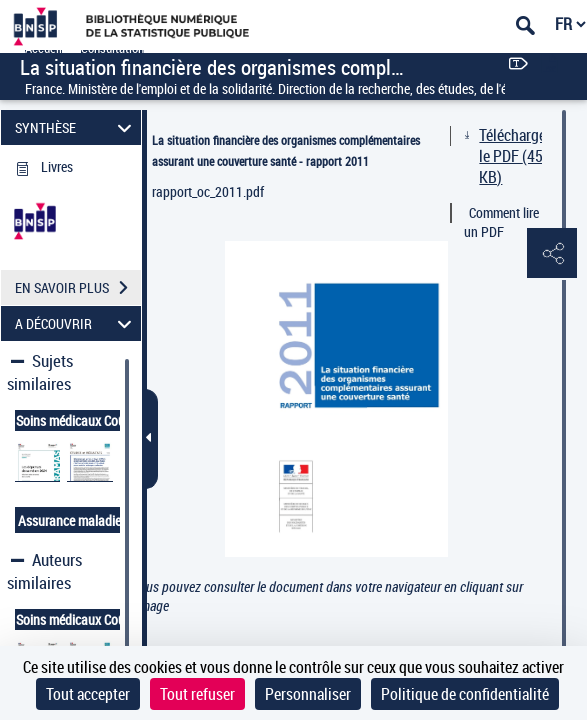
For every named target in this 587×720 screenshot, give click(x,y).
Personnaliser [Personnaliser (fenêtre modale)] (308, 694)
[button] (552, 254)
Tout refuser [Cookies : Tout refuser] (197, 694)
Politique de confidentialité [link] (465, 694)
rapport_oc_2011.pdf (208, 191)
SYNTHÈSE (76, 127)
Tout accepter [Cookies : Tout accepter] (88, 694)
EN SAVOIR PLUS (78, 288)
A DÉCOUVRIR (76, 323)
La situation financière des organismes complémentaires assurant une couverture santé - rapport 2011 (286, 150)
